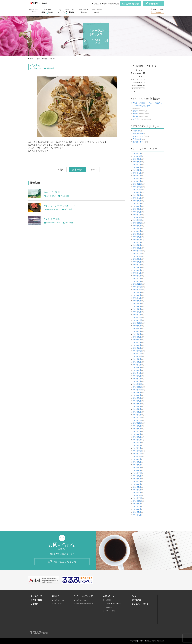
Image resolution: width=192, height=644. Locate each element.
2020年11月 (137, 320)
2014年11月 (137, 498)
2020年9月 (137, 326)
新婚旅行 (56, 596)
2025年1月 (137, 181)
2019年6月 (137, 367)
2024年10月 (137, 189)
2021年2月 (137, 312)
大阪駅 (135, 114)
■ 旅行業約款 (114, 4)
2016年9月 (137, 459)
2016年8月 (137, 462)
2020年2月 (137, 345)
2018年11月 (137, 387)
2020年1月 (137, 348)
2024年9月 (137, 192)
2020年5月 (137, 337)
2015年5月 (137, 487)
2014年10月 (137, 501)
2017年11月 (137, 420)
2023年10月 (137, 223)
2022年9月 (137, 259)
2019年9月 (137, 359)
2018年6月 (137, 401)
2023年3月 (137, 242)
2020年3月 (137, 342)
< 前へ (61, 170)
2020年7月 (137, 331)
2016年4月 (137, 470)
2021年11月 (137, 287)
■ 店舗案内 (96, 4)
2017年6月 (137, 434)
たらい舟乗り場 (53, 219)
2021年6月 (137, 301)
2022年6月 (137, 267)
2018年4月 (137, 406)
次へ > (94, 170)
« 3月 (133, 91)
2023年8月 (137, 228)
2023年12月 (137, 217)
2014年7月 (137, 506)
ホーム (32, 59)
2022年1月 (137, 281)
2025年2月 (137, 178)
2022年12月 (137, 251)
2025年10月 (137, 156)
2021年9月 (137, 292)
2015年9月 (137, 476)
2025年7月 (137, 164)
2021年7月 (137, 298)
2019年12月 (137, 351)
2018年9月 (137, 392)
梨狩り (135, 111)
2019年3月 (137, 376)
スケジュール (59, 600)
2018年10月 (137, 390)
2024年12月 (137, 184)
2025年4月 (137, 173)
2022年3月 (137, 276)
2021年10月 (137, 290)
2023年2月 (137, 245)
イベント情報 (138, 133)
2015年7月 (137, 481)
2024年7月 (137, 198)
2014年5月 (137, 512)
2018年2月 (137, 412)
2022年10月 (137, 256)
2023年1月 (137, 248)
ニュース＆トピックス (112, 604)
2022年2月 (137, 278)
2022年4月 (137, 273)
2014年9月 (137, 504)
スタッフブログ (139, 136)
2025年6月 (137, 167)
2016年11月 (137, 454)
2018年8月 (137, 395)
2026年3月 (137, 153)
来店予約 (109, 600)
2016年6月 (137, 465)
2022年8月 (137, 262)
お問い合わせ (109, 596)
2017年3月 (137, 442)
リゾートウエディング (83, 596)
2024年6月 (137, 201)
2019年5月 (137, 370)
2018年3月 (137, 409)
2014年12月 (137, 495)
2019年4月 (137, 373)
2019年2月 (137, 378)
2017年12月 (137, 418)
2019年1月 (137, 381)
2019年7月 (137, 365)
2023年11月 (137, 220)
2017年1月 (137, 448)
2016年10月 (137, 456)
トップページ (36, 596)
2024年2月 (137, 212)
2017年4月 (137, 440)
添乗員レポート (139, 142)
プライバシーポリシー (141, 604)
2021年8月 (137, 295)
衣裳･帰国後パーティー (85, 604)
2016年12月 (137, 451)
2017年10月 (137, 423)
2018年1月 (137, 415)
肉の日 (135, 116)
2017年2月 (137, 445)
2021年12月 (137, 284)
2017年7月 (137, 431)
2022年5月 (137, 270)
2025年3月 (137, 176)
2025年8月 (137, 162)
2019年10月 (137, 356)
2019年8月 (137, 362)
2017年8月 (137, 429)
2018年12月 (137, 384)
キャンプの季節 (53, 192)
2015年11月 (137, 473)
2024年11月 (137, 187)
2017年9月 (137, 426)
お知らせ (136, 131)
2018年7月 (137, 398)
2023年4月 (137, 240)
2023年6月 (137, 234)
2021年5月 (137, 303)
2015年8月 (137, 479)
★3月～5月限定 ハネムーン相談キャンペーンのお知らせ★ (147, 104)
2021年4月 (137, 306)
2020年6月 (137, 334)
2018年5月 (137, 404)
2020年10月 (137, 323)
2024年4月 (137, 206)
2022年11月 (137, 253)
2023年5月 (137, 237)
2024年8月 (137, 195)
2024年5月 (137, 203)
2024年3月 (137, 209)
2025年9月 (137, 159)
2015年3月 (137, 492)
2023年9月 (137, 226)
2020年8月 (137, 328)
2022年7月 (137, 265)
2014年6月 (137, 509)
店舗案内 (34, 604)
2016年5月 (137, 467)
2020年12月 (137, 317)
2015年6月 (137, 484)
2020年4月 (137, 340)
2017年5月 (137, 437)
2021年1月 (137, 315)
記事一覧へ (78, 170)
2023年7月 (137, 231)
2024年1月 (137, 214)
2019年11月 (137, 353)
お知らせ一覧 (42, 59)
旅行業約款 (136, 600)
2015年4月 (137, 490)
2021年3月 (137, 309)
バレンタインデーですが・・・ (62, 206)
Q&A (134, 596)
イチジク (136, 119)
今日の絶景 (51, 68)
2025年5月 (137, 170)
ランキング (58, 604)
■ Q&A (105, 4)
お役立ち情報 (36, 600)
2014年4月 (137, 515)
